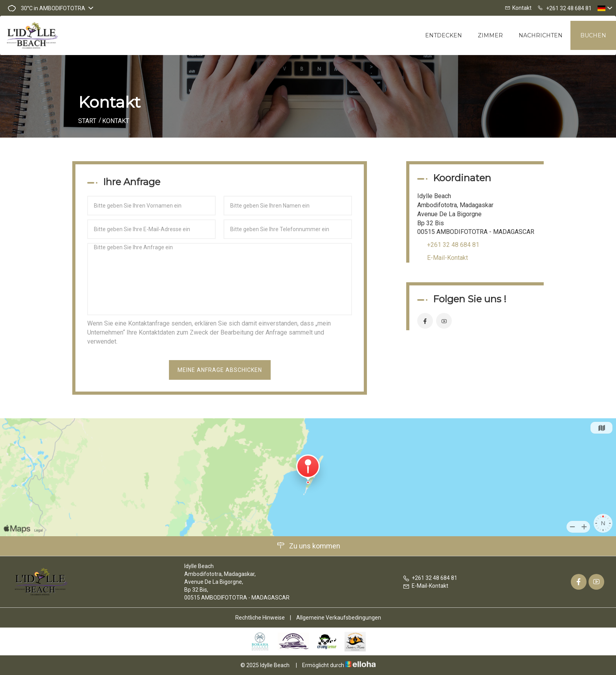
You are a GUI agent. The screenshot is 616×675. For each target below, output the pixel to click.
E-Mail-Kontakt (447, 258)
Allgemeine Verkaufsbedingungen (339, 618)
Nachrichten (541, 35)
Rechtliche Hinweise (260, 618)
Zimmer (490, 35)
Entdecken (444, 35)
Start (87, 121)
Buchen (593, 35)
